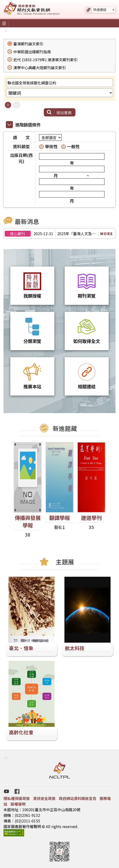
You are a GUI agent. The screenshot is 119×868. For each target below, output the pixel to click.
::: (6, 30)
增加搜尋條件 (8, 105)
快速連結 (100, 10)
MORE (107, 234)
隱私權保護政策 (17, 798)
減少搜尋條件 (17, 105)
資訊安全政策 (44, 798)
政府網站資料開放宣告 (78, 798)
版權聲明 (18, 804)
